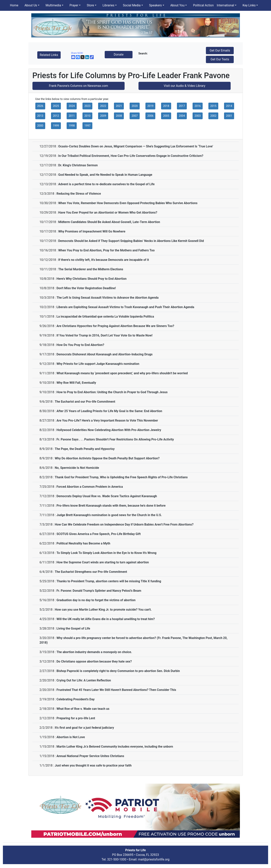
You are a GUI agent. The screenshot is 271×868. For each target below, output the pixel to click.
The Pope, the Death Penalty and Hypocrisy (85, 449)
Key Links (249, 5)
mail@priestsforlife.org (154, 859)
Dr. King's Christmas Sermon (78, 165)
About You (178, 5)
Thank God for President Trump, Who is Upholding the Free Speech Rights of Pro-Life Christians (121, 477)
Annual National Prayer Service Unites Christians (90, 756)
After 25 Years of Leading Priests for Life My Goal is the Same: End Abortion (109, 411)
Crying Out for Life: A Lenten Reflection (84, 680)
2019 (150, 106)
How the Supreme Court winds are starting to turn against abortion (103, 562)
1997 (87, 126)
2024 (72, 106)
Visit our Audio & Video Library (185, 86)
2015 (213, 106)
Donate (119, 55)
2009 (103, 116)
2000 (40, 126)
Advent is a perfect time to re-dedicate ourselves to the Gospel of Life (106, 184)
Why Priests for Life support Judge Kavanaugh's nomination (98, 364)
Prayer (74, 5)
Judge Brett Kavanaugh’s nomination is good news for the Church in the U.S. (109, 515)
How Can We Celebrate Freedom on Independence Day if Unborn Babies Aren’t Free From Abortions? (124, 524)
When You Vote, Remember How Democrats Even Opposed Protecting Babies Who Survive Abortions (128, 203)
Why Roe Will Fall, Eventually (76, 383)
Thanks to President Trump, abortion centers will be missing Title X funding (109, 581)
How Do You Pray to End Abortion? (80, 345)
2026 (40, 106)
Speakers (155, 5)
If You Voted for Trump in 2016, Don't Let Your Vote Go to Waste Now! (104, 335)
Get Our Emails (220, 50)
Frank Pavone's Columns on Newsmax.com (78, 86)
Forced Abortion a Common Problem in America (90, 487)
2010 (87, 116)
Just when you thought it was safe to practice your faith (93, 765)
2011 (72, 116)
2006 (150, 116)
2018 (166, 106)
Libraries (108, 5)
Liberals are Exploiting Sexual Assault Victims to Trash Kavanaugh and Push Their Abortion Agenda (125, 307)
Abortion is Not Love (71, 737)
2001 (229, 116)
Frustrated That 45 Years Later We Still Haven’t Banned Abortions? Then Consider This (116, 690)
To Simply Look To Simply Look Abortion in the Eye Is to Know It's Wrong (106, 553)
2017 (182, 106)
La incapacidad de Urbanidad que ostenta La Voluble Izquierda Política (105, 317)
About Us (31, 5)
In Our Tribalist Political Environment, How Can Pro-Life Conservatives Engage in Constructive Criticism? (131, 156)
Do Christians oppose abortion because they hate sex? (94, 661)
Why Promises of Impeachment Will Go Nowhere (92, 231)
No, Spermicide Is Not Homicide (77, 468)
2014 (229, 106)
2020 (135, 106)
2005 (166, 116)
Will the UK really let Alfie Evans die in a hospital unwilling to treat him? (106, 619)
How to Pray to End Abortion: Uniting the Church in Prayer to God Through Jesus (112, 392)
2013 (40, 116)
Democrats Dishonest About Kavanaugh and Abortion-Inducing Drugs (104, 354)
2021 (119, 106)
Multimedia (53, 5)
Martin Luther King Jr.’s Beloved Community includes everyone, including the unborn (115, 747)
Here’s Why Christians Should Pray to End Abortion (91, 279)
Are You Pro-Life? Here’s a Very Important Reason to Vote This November (107, 420)
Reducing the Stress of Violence (79, 194)
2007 (135, 116)
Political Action (203, 5)
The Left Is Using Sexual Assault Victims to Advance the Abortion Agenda (107, 298)
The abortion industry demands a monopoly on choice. (94, 652)
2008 (119, 116)
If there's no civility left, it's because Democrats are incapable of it (103, 260)
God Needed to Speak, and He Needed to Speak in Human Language (105, 175)
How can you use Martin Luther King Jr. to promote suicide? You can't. (103, 610)
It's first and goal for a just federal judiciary (84, 728)
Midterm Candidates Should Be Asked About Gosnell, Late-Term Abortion (109, 222)
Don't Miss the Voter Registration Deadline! (86, 288)
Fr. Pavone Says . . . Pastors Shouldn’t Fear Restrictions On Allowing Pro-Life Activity (115, 439)
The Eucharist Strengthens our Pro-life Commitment (91, 572)
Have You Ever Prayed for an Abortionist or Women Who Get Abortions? (108, 213)
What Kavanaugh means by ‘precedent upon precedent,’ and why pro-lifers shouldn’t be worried (122, 373)
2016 (198, 106)
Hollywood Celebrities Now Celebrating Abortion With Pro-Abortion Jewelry (109, 430)
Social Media (132, 5)
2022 (103, 106)
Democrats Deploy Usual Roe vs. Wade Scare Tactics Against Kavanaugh (107, 496)
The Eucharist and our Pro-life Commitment (85, 402)
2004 (182, 116)
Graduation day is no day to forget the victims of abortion (96, 600)
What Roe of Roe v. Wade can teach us (83, 709)
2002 (213, 116)
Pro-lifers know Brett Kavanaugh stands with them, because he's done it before (111, 506)
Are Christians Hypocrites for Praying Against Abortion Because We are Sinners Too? (115, 326)
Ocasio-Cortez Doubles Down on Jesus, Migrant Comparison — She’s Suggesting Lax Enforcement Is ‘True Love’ (136, 146)
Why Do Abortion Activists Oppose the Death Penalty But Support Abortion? (107, 458)
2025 (56, 106)
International (225, 5)
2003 (198, 116)
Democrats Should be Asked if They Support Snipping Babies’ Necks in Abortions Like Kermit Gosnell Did (131, 241)
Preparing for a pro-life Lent (76, 718)
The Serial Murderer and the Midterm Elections (91, 269)
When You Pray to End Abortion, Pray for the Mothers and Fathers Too (106, 250)
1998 (72, 126)
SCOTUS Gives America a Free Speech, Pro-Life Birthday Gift (99, 534)
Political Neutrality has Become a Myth (83, 543)
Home (14, 5)
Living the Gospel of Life (73, 628)
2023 (87, 106)
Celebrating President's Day (75, 699)
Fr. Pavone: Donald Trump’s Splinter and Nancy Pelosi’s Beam (99, 591)
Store (90, 5)
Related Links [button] (49, 55)
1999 (56, 126)
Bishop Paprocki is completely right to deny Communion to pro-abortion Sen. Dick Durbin (118, 671)
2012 (56, 116)
